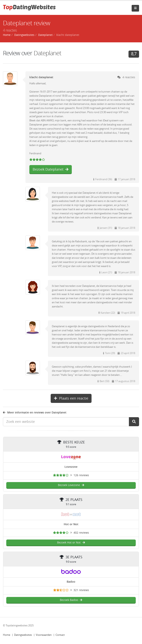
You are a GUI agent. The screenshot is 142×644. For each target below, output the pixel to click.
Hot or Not (71, 524)
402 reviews (81, 533)
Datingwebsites (23, 635)
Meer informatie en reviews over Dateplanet (35, 413)
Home (7, 635)
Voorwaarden (44, 635)
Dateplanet (47, 53)
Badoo (71, 582)
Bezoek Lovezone (71, 485)
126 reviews (81, 475)
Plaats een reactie (71, 398)
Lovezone (71, 467)
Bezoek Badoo (71, 600)
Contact (60, 635)
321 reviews (81, 590)
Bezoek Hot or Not (71, 543)
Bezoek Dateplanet (51, 169)
